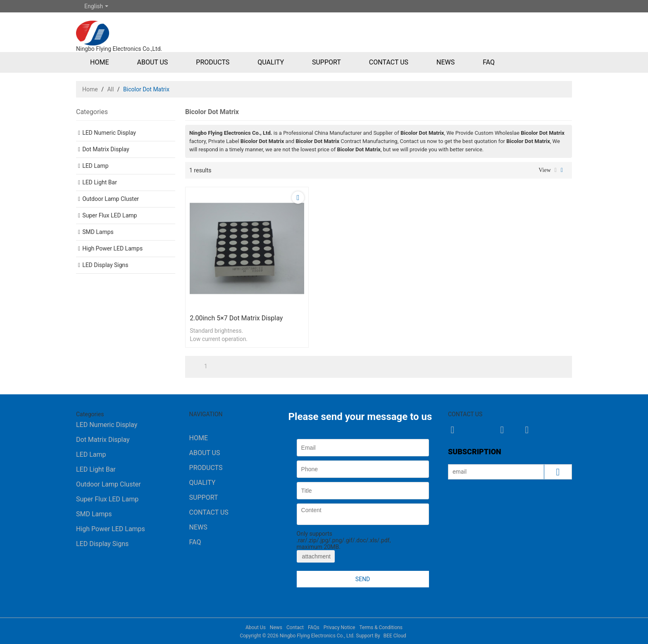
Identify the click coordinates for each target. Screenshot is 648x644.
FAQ (489, 62)
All (110, 89)
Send (363, 579)
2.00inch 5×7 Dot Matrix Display (236, 318)
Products (213, 62)
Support (326, 62)
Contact (295, 627)
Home (99, 62)
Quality (271, 62)
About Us (152, 62)
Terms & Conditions (381, 627)
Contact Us (389, 62)
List (556, 170)
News (445, 62)
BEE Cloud (395, 636)
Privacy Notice (339, 627)
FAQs (314, 627)
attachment (316, 556)
